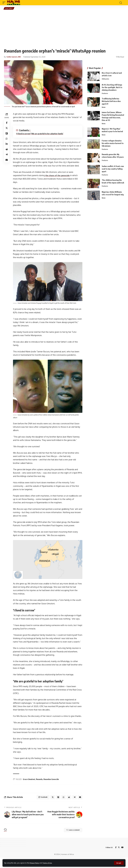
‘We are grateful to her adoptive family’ (48, 134)
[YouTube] (122, 858)
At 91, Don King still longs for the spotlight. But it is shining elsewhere (112, 88)
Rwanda (40, 789)
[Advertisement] (64, 29)
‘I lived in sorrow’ (24, 134)
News (104, 108)
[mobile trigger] (5, 3)
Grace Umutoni (30, 789)
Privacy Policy (35, 863)
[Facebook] (115, 858)
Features (9, 9)
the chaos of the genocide (59, 176)
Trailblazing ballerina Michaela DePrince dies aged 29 (111, 102)
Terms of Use (50, 863)
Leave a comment (70, 841)
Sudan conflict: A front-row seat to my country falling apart (113, 170)
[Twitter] (119, 858)
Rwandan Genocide (52, 789)
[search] (121, 3)
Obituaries (105, 80)
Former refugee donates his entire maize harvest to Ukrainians (113, 144)
